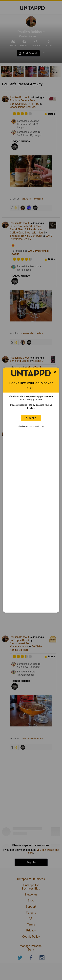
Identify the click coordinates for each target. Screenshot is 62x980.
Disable (31, 418)
